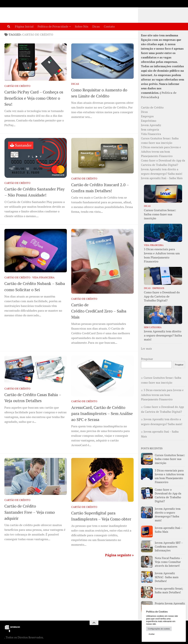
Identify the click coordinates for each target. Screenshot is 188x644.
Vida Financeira (43, 278)
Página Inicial (24, 26)
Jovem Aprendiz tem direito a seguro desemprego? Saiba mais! (163, 335)
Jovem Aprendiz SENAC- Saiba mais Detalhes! (167, 577)
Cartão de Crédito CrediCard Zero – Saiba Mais (99, 311)
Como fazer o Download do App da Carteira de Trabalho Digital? (162, 296)
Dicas (96, 26)
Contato (109, 26)
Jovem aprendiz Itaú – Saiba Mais (163, 178)
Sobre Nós (82, 26)
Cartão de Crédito (17, 86)
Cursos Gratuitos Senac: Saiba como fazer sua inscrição (160, 214)
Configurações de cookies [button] (159, 629)
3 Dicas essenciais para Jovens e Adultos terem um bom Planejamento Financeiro (161, 152)
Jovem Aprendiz (151, 125)
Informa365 (26, 11)
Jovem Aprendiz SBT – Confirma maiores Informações (169, 547)
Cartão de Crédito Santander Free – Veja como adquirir (30, 512)
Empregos (147, 116)
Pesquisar (147, 359)
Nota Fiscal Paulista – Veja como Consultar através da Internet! (168, 562)
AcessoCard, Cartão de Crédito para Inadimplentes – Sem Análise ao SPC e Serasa (102, 414)
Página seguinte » (119, 555)
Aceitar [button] (152, 634)
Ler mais (146, 349)
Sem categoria (150, 130)
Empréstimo (149, 121)
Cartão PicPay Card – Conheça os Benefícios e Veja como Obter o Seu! (34, 98)
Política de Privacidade (53, 26)
